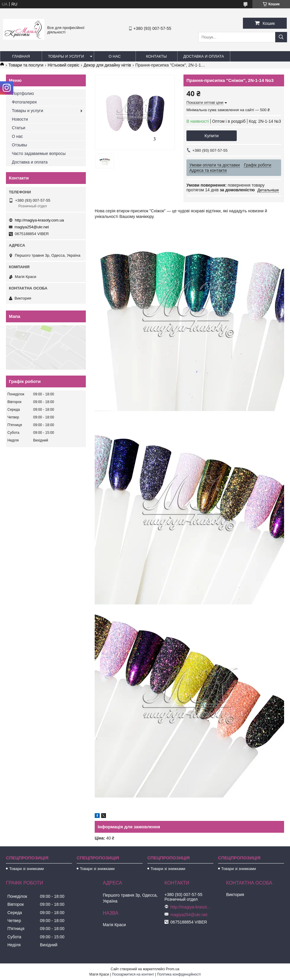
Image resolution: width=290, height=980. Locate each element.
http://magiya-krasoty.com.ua (39, 220)
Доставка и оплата (204, 56)
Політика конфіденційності (179, 974)
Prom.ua (173, 969)
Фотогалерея (24, 102)
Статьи (18, 128)
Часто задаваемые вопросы (39, 153)
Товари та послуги (26, 65)
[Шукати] (281, 37)
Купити (212, 136)
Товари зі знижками (26, 869)
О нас (115, 56)
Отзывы (19, 145)
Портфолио (23, 93)
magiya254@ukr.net (32, 227)
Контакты (156, 56)
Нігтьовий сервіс (63, 65)
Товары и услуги (66, 56)
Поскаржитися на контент (133, 974)
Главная (21, 56)
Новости (20, 119)
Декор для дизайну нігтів (107, 65)
